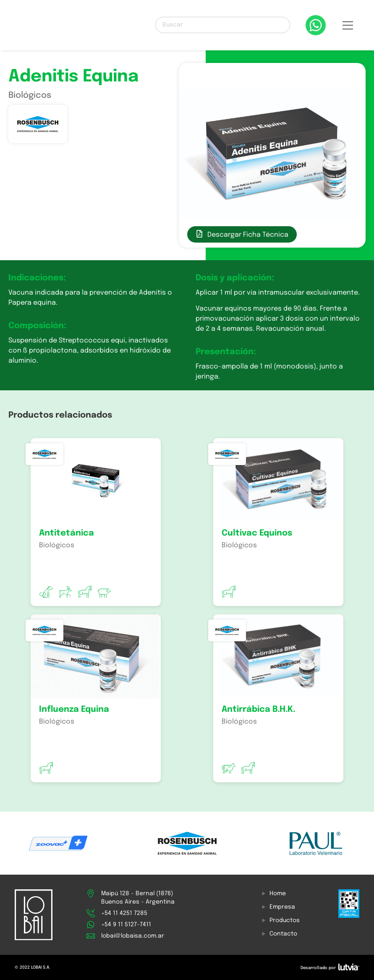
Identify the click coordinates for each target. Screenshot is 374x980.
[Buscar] (222, 25)
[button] (348, 27)
